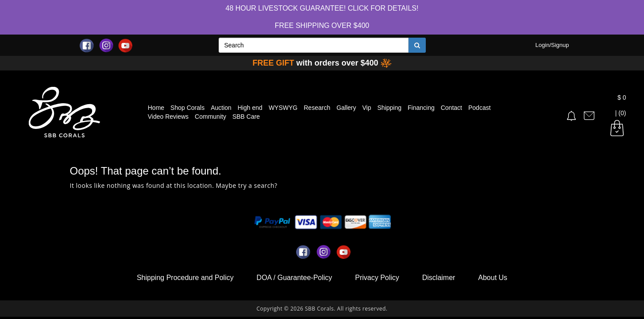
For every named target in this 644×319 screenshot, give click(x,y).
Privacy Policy (377, 278)
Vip (367, 108)
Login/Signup (552, 45)
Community (210, 117)
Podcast (480, 108)
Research (317, 108)
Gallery (346, 108)
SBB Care (246, 117)
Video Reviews (168, 117)
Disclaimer (439, 278)
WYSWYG (283, 108)
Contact (451, 108)
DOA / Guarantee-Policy (295, 278)
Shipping (390, 108)
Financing (421, 108)
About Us (493, 278)
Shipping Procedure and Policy (185, 278)
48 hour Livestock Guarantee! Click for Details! (322, 8)
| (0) (617, 113)
